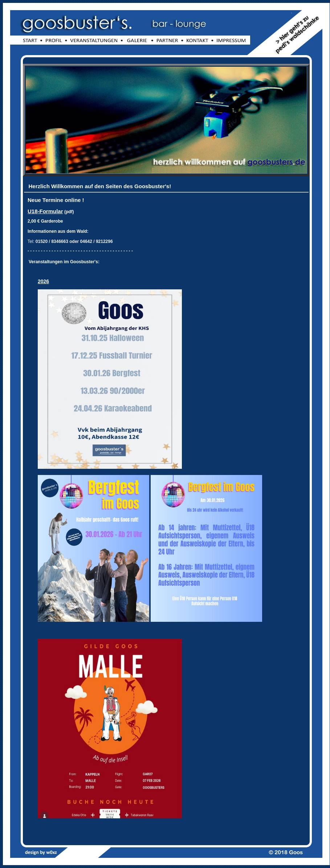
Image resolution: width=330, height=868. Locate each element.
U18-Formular (45, 211)
